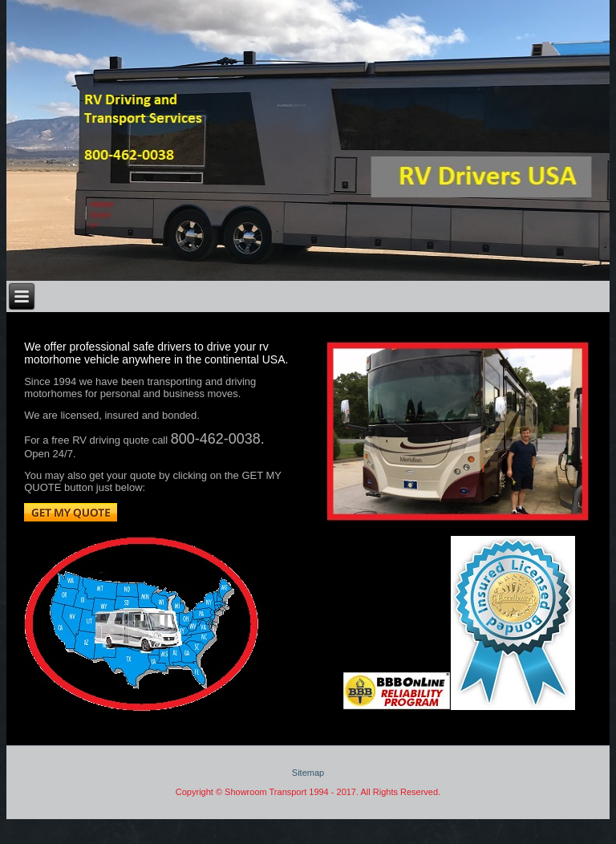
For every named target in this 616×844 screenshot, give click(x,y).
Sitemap (308, 773)
